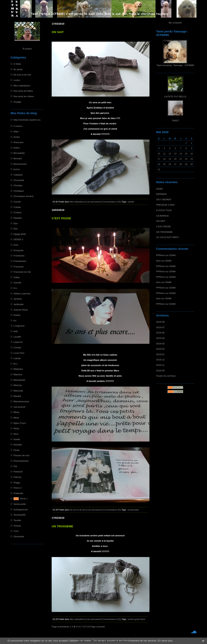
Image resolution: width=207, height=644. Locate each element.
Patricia (17, 477)
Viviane (17, 526)
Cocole (17, 202)
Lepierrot (18, 342)
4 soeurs (18, 126)
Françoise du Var (22, 272)
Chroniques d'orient (23, 196)
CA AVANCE (162, 216)
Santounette (20, 504)
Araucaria (18, 142)
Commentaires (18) (111, 202)
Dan (16, 223)
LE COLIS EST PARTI (167, 237)
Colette (17, 207)
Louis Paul (19, 353)
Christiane (19, 191)
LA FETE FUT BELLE (175, 96)
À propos (27, 49)
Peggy (17, 482)
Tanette (17, 520)
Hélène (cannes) (22, 293)
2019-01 (160, 354)
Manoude (18, 391)
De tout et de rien (22, 75)
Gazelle (17, 283)
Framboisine (20, 261)
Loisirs (17, 80)
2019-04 (160, 338)
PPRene (160, 293)
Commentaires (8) (112, 510)
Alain (16, 131)
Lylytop (17, 358)
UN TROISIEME (164, 232)
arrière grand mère (137, 619)
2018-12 (160, 360)
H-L (15, 288)
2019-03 (160, 343)
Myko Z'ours (20, 423)
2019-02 (160, 349)
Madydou (18, 369)
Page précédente (60, 627)
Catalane (18, 175)
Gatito (17, 277)
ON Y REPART (164, 199)
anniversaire (133, 510)
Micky (16, 412)
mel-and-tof (19, 407)
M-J (15, 364)
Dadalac (18, 218)
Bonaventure (20, 164)
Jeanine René (21, 310)
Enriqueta (18, 250)
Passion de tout (21, 455)
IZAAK (159, 189)
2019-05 (160, 333)
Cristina (17, 212)
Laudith (17, 337)
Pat (15, 466)
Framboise (19, 256)
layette (131, 202)
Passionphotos (21, 461)
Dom (16, 245)
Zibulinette (19, 536)
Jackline (18, 299)
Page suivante (97, 627)
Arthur (17, 148)
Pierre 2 (18, 488)
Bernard (18, 158)
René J (24, 498)
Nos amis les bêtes (23, 91)
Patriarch (18, 472)
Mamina (18, 385)
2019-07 (160, 327)
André (17, 137)
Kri (15, 320)
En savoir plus (165, 641)
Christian (18, 185)
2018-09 (160, 370)
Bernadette (19, 153)
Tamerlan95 (19, 515)
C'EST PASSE (163, 226)
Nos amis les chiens (24, 96)
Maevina (18, 374)
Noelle (17, 439)
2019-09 (160, 322)
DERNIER (161, 194)
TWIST (175, 120)
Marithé (17, 396)
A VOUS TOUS (164, 210)
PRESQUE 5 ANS (165, 205)
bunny (17, 169)
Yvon (16, 531)
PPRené (160, 255)
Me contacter (175, 23)
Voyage (17, 102)
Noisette (18, 445)
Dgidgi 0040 (20, 234)
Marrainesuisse (21, 401)
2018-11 (160, 365)
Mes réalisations (22, 86)
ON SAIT (161, 221)
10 (88, 627)
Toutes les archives (166, 376)
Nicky (16, 428)
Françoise (19, 266)
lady (16, 331)
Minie (16, 418)
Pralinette (18, 493)
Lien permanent (94, 202)
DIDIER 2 (18, 239)
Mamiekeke (19, 380)
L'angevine (19, 326)
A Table (17, 64)
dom (158, 261)
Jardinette (19, 304)
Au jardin (18, 69)
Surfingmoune (21, 509)
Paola (16, 450)
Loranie (17, 347)
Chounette (19, 180)
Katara (17, 315)
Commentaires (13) (111, 619)
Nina (16, 434)
